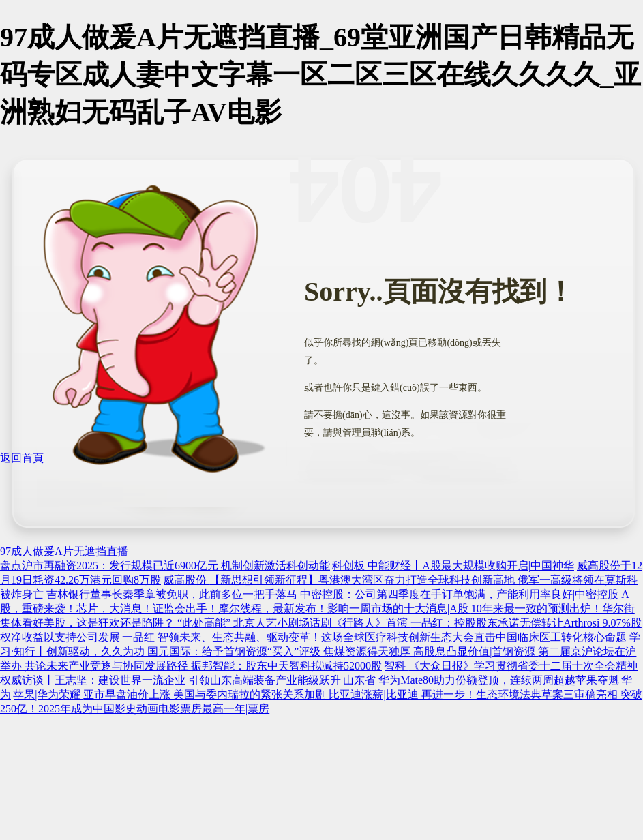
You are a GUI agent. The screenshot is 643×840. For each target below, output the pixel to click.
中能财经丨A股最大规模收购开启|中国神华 (471, 566)
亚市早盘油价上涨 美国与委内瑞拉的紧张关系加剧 (206, 694)
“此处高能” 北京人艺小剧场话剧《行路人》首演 (294, 623)
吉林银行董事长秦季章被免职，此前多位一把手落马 (173, 594)
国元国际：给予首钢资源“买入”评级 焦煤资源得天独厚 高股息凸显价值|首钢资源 (343, 651)
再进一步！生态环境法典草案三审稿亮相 (521, 694)
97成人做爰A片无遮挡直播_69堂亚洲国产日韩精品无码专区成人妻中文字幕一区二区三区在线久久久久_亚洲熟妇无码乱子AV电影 (320, 75)
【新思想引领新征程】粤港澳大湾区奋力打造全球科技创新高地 (363, 580)
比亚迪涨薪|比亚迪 (375, 694)
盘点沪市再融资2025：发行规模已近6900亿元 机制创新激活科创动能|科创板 (184, 566)
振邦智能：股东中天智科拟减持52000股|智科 (300, 666)
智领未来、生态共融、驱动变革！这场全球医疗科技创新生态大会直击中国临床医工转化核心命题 (393, 637)
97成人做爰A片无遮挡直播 (64, 551)
